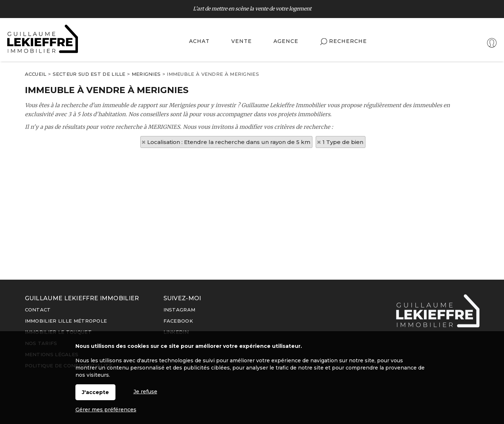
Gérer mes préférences (106, 410)
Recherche (343, 41)
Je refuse (145, 392)
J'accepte (95, 392)
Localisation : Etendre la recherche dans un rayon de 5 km (229, 142)
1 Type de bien (343, 142)
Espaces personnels (467, 44)
